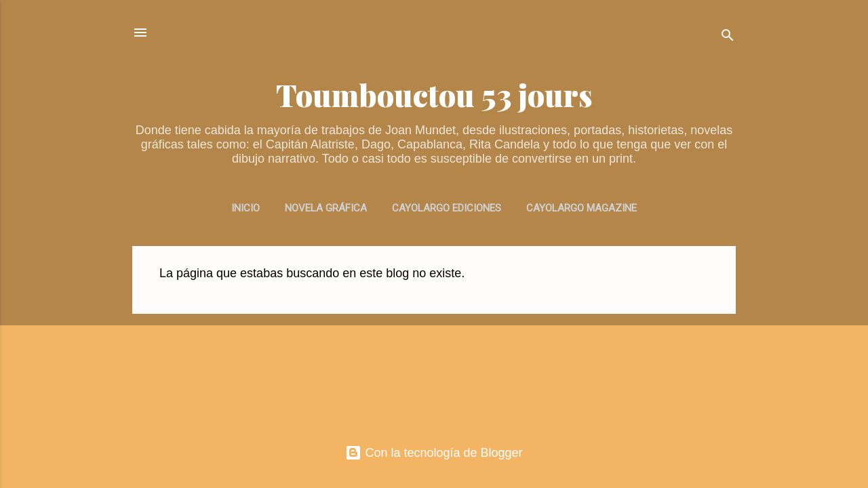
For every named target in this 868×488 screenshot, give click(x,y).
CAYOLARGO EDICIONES (447, 208)
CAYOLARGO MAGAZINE (581, 208)
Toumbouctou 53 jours (434, 95)
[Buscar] (728, 37)
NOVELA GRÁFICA (326, 208)
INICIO (245, 208)
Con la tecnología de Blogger (434, 453)
